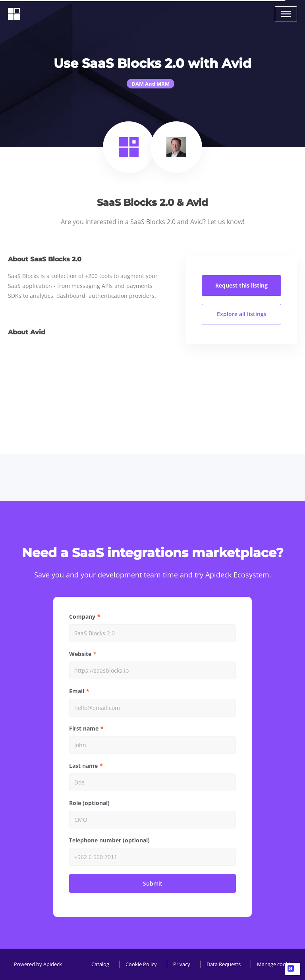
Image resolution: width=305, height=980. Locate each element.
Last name (83, 766)
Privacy (182, 964)
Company (82, 617)
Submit (153, 883)
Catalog (100, 964)
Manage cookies (276, 964)
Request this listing (241, 285)
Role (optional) (89, 803)
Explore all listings (242, 314)
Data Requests (224, 964)
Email (77, 691)
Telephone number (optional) (109, 840)
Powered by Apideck (38, 964)
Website (80, 654)
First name (84, 728)
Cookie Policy (141, 964)
